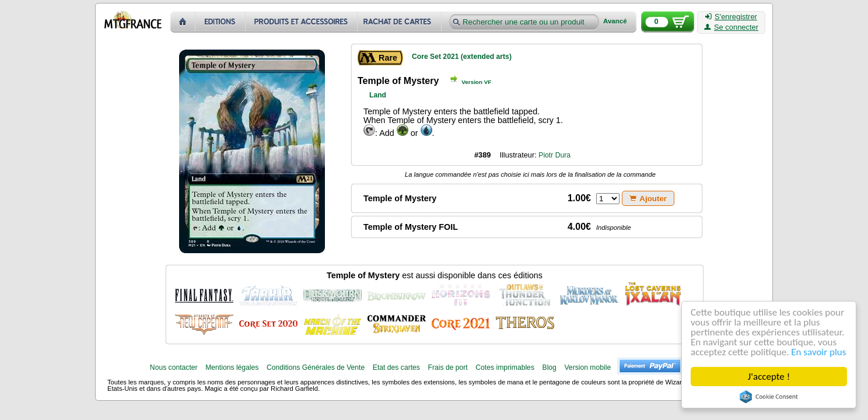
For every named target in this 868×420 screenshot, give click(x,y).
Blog (549, 367)
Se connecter (731, 27)
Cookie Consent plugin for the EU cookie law (769, 397)
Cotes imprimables (505, 367)
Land (378, 95)
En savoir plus (819, 352)
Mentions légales (232, 367)
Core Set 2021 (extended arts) (462, 57)
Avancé (615, 21)
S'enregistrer (731, 17)
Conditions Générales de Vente (316, 367)
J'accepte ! (769, 377)
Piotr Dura (554, 155)
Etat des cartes (396, 367)
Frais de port (447, 367)
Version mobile (587, 367)
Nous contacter (174, 367)
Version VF (476, 82)
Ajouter (648, 199)
